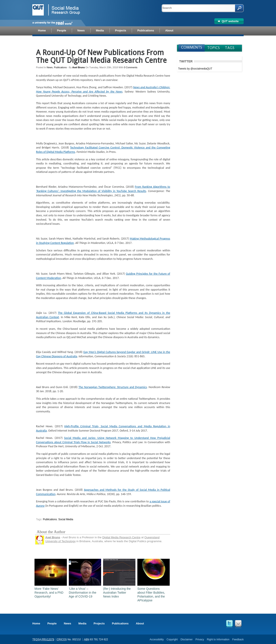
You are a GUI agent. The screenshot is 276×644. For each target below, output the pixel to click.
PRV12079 (48, 639)
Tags (230, 48)
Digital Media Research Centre (121, 537)
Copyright (172, 639)
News (50, 67)
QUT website (230, 21)
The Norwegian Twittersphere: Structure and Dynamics (113, 387)
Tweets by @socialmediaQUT (195, 69)
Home (36, 623)
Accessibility (157, 639)
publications (50, 519)
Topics (213, 48)
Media (82, 623)
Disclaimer (187, 639)
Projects (99, 623)
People (52, 623)
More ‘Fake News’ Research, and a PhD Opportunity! (49, 593)
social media (66, 519)
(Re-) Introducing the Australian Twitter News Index (117, 593)
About (140, 623)
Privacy (200, 639)
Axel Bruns (78, 67)
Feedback (238, 639)
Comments (192, 47)
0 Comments (131, 67)
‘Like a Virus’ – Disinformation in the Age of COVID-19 (83, 593)
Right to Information (218, 639)
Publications (60, 67)
